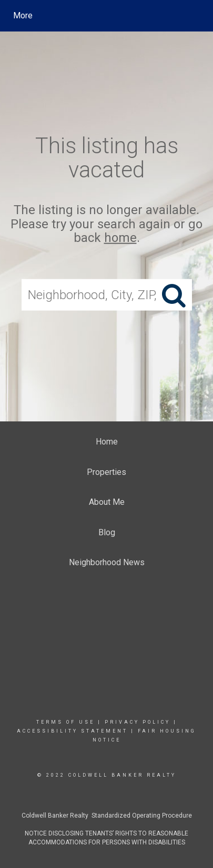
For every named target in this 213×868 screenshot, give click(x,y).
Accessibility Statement (72, 731)
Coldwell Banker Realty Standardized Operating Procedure (107, 816)
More (23, 15)
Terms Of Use (65, 722)
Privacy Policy (138, 722)
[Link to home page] (108, 16)
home (120, 238)
